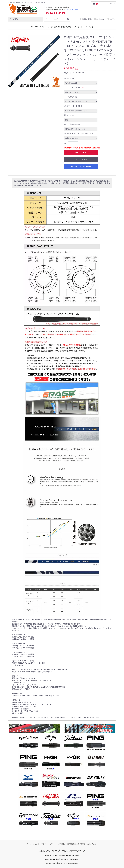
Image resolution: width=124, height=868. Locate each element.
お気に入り (99, 19)
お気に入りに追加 (81, 160)
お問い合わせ (92, 844)
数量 (65, 143)
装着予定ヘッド (69, 78)
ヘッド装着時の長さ (71, 97)
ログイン (111, 19)
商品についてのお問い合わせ (81, 167)
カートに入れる (81, 153)
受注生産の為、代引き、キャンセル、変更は (79, 133)
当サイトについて (33, 844)
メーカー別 (78, 27)
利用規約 (62, 844)
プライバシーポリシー (49, 844)
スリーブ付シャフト (38, 27)
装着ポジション (69, 115)
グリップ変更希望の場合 (72, 124)
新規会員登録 (86, 19)
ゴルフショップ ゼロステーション (62, 851)
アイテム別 (90, 27)
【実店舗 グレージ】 (72, 9)
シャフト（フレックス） (72, 88)
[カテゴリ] (26, 19)
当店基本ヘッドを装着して (73, 106)
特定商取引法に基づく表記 (76, 844)
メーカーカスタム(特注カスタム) (59, 27)
